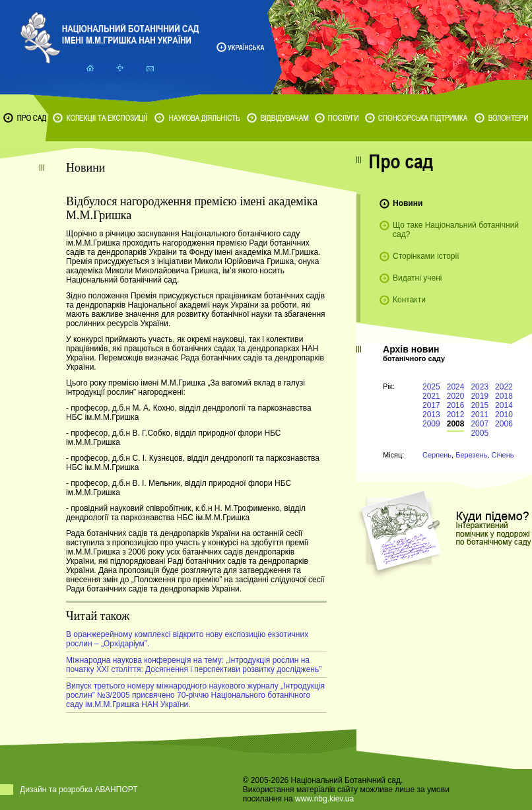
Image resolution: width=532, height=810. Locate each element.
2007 (480, 424)
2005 (480, 433)
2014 (504, 405)
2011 (480, 415)
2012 (456, 415)
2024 (456, 387)
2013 (431, 415)
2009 (431, 424)
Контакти (409, 300)
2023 (480, 387)
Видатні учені (417, 278)
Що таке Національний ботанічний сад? (456, 230)
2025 (431, 387)
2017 (431, 405)
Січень (503, 455)
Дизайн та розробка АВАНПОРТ (79, 790)
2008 (456, 424)
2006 (504, 424)
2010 (504, 415)
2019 (480, 396)
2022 (504, 387)
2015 (480, 405)
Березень (471, 455)
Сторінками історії (426, 256)
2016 (456, 405)
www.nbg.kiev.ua (324, 799)
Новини (408, 203)
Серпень (437, 455)
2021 (431, 396)
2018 (504, 396)
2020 (456, 396)
